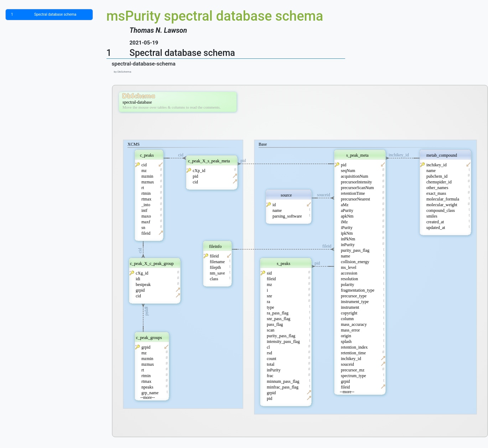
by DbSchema (122, 72)
